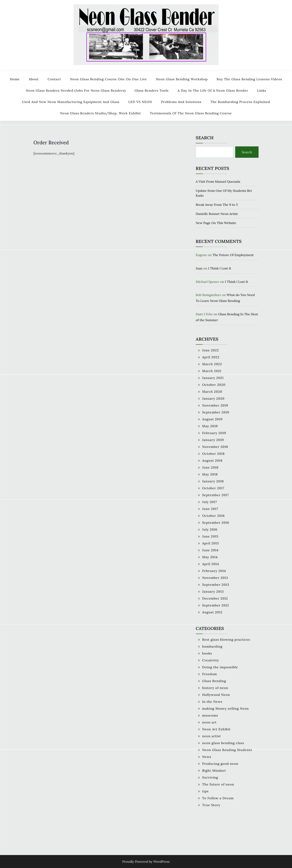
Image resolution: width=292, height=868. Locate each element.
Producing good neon (220, 764)
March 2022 (212, 364)
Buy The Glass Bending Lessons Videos (250, 79)
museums (210, 715)
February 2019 (214, 433)
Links (262, 90)
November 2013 (215, 578)
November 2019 (215, 405)
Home (15, 79)
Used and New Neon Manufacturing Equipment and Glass (71, 102)
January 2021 (213, 378)
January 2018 (213, 481)
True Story (211, 805)
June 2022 (211, 350)
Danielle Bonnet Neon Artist (217, 214)
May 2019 (210, 426)
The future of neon (218, 784)
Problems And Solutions (181, 102)
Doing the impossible (220, 667)
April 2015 (211, 543)
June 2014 (210, 550)
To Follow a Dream (218, 798)
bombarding (212, 646)
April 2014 (211, 564)
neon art (209, 722)
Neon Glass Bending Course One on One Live (108, 79)
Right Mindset (214, 770)
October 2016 (213, 516)
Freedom (210, 674)
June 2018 (210, 467)
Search (205, 138)
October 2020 (214, 385)
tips (205, 791)
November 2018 (215, 447)
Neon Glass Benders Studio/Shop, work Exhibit (101, 113)
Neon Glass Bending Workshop (182, 79)
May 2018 (210, 474)
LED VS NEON (140, 102)
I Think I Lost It (220, 268)
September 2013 (216, 585)
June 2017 (210, 509)
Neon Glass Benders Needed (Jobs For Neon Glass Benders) (76, 90)
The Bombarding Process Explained (240, 102)
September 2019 (216, 412)
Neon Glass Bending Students (227, 750)
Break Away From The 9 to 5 (217, 205)
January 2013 (213, 591)
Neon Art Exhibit (216, 729)
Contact (54, 79)
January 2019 (213, 440)
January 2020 (213, 398)
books (207, 653)
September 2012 (216, 605)
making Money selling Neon (225, 708)
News (207, 757)
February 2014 (214, 571)
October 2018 (213, 454)
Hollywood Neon (216, 695)
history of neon (215, 688)
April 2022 (211, 357)
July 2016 (210, 529)
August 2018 (212, 460)
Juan (199, 268)
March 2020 (212, 392)
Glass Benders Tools (152, 90)
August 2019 (212, 419)
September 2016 (216, 523)
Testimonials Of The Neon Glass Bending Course (191, 113)
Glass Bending (214, 681)
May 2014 (210, 557)
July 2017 (210, 502)
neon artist (211, 736)
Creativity (211, 660)
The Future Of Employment (233, 255)
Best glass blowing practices (226, 639)
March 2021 (212, 371)
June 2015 (210, 536)
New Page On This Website (216, 223)
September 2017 (215, 495)
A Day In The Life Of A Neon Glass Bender (213, 90)
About (34, 79)
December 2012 (215, 598)
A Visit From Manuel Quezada (218, 181)
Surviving (210, 777)
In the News (212, 702)
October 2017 (213, 488)
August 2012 (212, 612)
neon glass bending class (223, 743)
